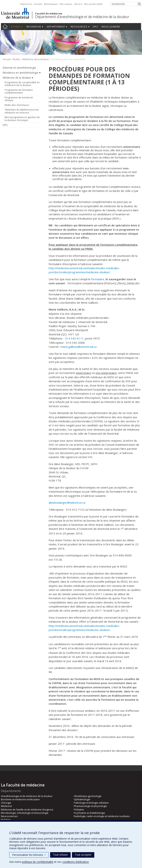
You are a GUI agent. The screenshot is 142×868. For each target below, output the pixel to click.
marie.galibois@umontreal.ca (78, 347)
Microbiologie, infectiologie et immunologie (25, 813)
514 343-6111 (74, 338)
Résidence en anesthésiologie (21, 73)
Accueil (5, 27)
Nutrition (6, 819)
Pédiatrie (79, 810)
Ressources (79, 27)
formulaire (98, 279)
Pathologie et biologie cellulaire (91, 803)
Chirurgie (6, 803)
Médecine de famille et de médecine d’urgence (27, 810)
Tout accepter (83, 855)
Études (16, 27)
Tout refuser (60, 855)
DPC (96, 27)
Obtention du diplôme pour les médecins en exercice (22, 111)
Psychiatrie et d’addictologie (89, 813)
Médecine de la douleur (36, 59)
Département (56, 27)
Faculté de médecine (49, 13)
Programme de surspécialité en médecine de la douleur (22, 84)
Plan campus (66, 4)
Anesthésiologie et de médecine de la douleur (27, 796)
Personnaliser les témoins (29, 855)
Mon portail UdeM (93, 4)
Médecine (6, 806)
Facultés (38, 4)
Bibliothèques (51, 4)
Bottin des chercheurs (17, 105)
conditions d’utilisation (76, 862)
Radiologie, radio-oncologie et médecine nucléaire (102, 816)
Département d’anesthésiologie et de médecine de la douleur (82, 17)
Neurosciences (9, 816)
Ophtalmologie (82, 799)
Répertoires (26, 4)
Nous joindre (111, 27)
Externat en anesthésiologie (19, 68)
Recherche (34, 27)
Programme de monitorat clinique (19, 99)
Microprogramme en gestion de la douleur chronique (22, 119)
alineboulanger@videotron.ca (67, 503)
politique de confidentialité (38, 862)
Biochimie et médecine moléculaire (20, 799)
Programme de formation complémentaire (19, 91)
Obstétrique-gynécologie (88, 796)
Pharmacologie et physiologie (90, 806)
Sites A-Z (78, 4)
